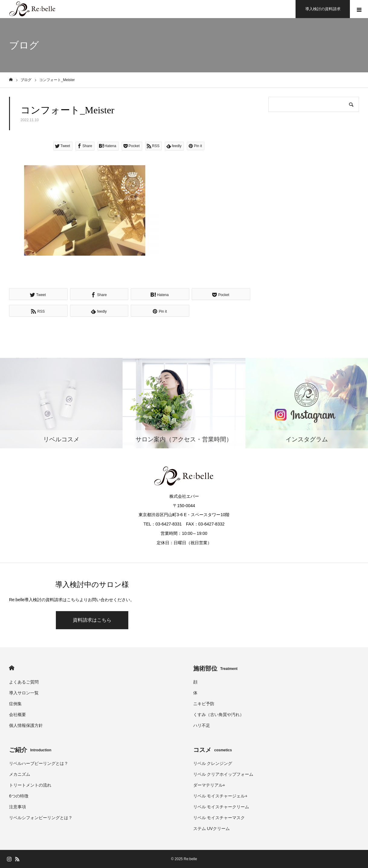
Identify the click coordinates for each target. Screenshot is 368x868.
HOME (12, 668)
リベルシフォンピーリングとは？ (41, 818)
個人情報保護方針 (26, 725)
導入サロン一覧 (24, 693)
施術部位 (215, 668)
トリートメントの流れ (30, 785)
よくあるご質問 (24, 682)
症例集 (15, 704)
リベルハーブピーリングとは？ (39, 763)
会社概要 (18, 715)
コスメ (213, 750)
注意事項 (18, 807)
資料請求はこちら (92, 620)
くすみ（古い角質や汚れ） (219, 715)
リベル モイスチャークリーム (221, 807)
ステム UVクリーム (211, 829)
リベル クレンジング (213, 763)
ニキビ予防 (204, 704)
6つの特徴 (19, 796)
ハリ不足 (202, 725)
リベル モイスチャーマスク (219, 818)
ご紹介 (30, 750)
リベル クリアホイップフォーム (223, 774)
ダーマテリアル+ (209, 785)
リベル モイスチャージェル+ (220, 796)
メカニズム (20, 774)
